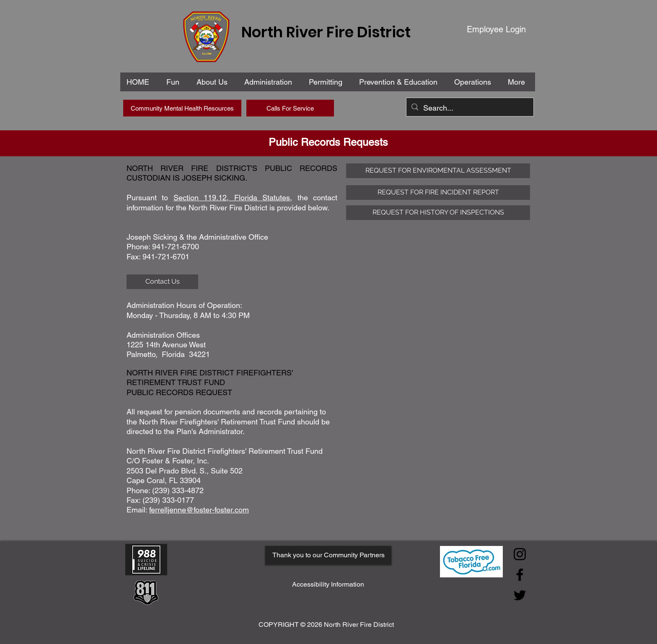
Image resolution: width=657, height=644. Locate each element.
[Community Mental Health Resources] (182, 108)
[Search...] (469, 108)
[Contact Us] (162, 282)
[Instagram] (520, 554)
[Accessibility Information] (328, 585)
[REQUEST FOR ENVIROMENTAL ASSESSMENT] (438, 171)
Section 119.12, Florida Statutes (232, 198)
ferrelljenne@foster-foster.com (199, 510)
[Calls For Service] (290, 108)
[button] (270, 82)
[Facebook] (520, 575)
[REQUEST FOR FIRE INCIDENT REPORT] (438, 193)
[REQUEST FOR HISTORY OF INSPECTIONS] (438, 213)
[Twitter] (520, 595)
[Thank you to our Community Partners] (328, 555)
